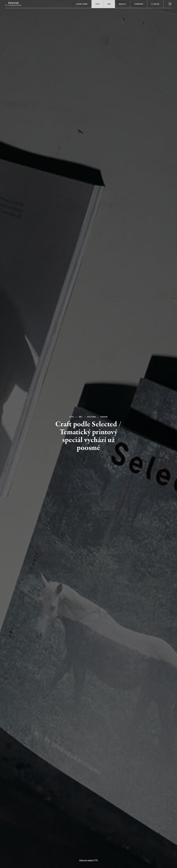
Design (104, 417)
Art (109, 4)
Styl (98, 4)
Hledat (155, 4)
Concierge (139, 4)
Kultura (91, 417)
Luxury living (82, 4)
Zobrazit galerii (86, 860)
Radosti (123, 4)
